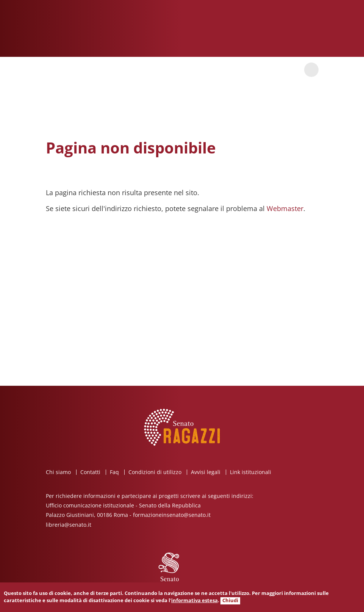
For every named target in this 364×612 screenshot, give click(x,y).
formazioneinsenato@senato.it (172, 515)
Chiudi (230, 600)
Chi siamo (58, 472)
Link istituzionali (251, 472)
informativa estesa (194, 600)
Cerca (311, 70)
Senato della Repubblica (280, 28)
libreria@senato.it (69, 525)
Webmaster (285, 208)
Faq (114, 472)
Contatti (90, 472)
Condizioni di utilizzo (155, 472)
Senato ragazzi (90, 31)
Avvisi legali (206, 472)
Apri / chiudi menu (53, 70)
